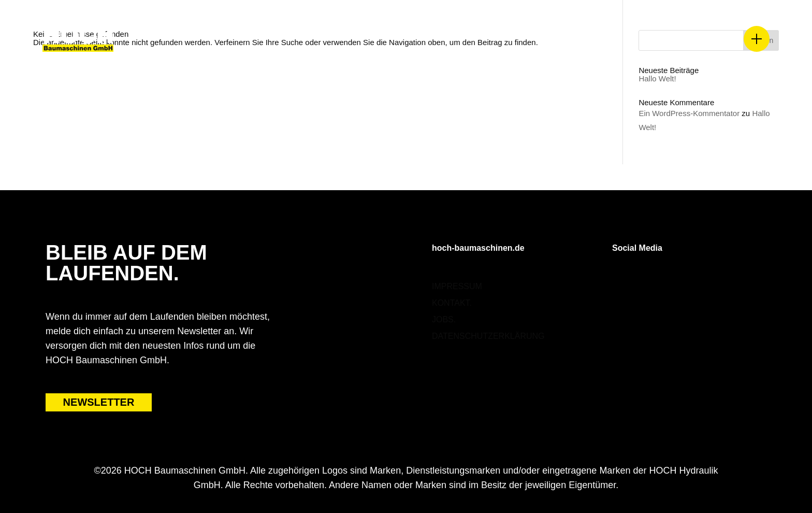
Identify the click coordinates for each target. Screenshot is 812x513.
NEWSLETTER (99, 402)
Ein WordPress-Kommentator (689, 113)
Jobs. (444, 319)
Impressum (457, 286)
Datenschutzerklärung (488, 336)
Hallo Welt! (657, 79)
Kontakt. (452, 303)
